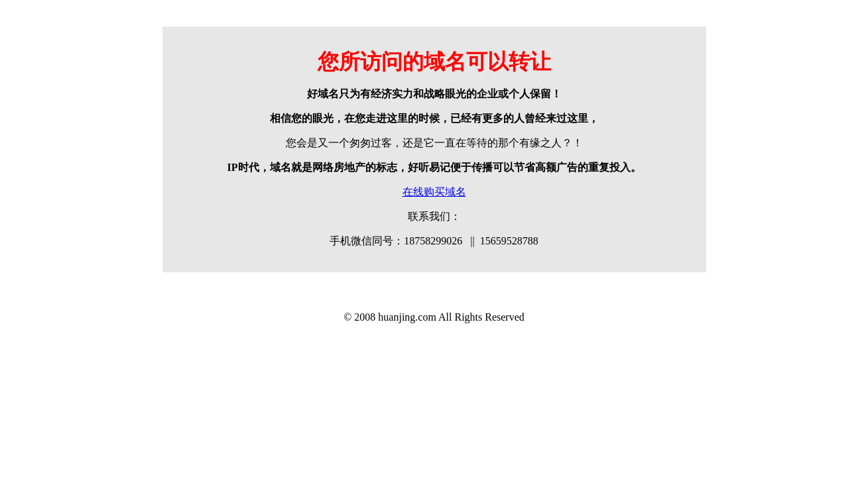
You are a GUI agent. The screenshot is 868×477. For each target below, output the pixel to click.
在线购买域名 (434, 192)
